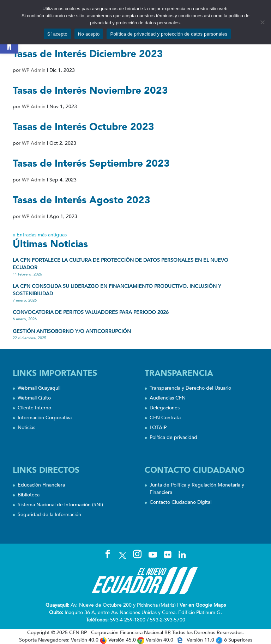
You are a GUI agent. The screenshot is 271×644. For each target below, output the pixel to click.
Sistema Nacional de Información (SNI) (60, 505)
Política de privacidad (173, 437)
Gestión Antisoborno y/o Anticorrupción (72, 331)
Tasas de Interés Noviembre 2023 (90, 91)
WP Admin (34, 70)
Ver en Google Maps (203, 605)
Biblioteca (29, 495)
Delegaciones (165, 408)
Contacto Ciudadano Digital (180, 502)
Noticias (26, 428)
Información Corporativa (45, 418)
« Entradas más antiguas (40, 235)
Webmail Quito (34, 398)
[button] (9, 44)
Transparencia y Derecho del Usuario (190, 388)
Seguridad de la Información (49, 515)
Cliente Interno (34, 408)
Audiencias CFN (168, 398)
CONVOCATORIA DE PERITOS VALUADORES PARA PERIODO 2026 (91, 312)
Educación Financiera (41, 485)
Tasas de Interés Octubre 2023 (83, 127)
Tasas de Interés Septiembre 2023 (91, 163)
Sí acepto (57, 34)
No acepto (89, 34)
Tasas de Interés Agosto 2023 (82, 200)
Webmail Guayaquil (39, 388)
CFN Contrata (165, 418)
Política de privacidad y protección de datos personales (169, 34)
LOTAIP (158, 428)
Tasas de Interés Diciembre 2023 (88, 54)
